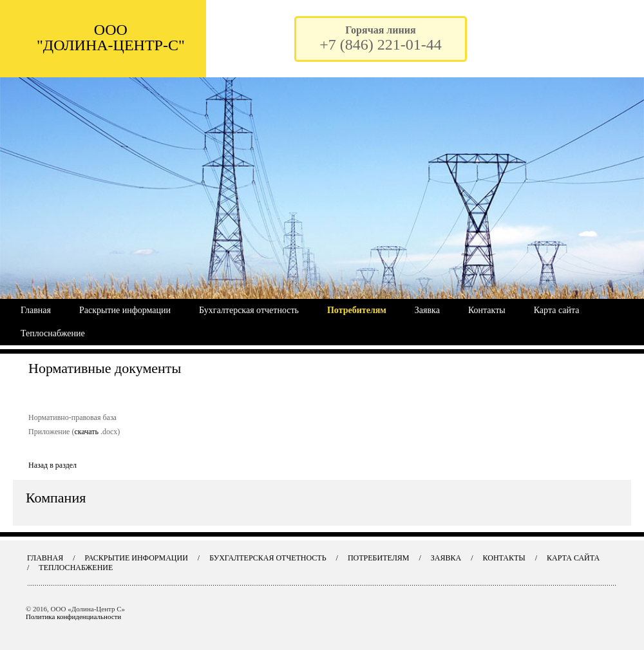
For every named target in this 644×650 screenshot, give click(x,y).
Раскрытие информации (125, 310)
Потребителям (357, 310)
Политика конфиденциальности (73, 617)
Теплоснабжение (53, 333)
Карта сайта (557, 310)
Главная (36, 310)
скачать (86, 432)
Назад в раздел (52, 465)
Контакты (487, 310)
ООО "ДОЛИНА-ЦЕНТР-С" (111, 37)
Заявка (427, 310)
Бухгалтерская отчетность (249, 310)
